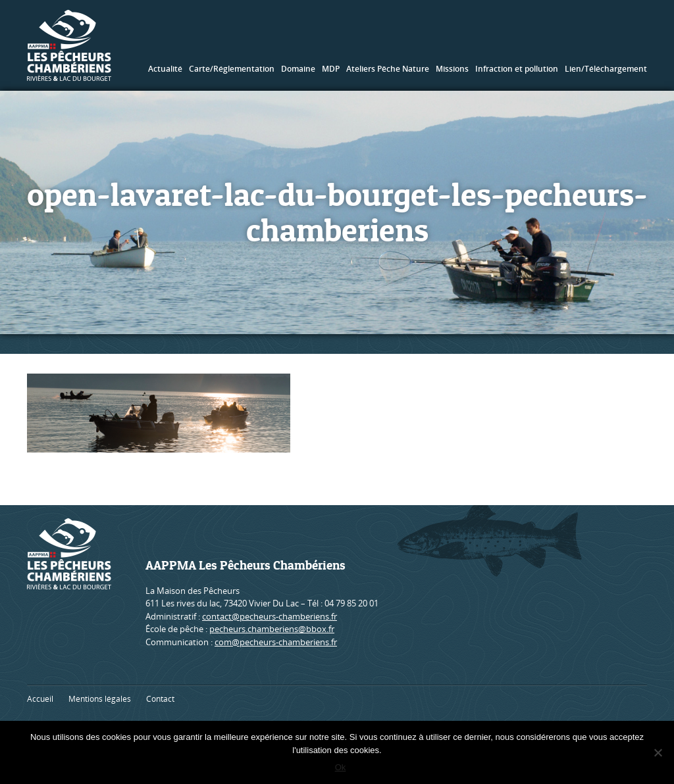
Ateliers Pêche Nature (388, 69)
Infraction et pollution (517, 69)
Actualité (165, 69)
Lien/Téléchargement (606, 69)
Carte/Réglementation (232, 69)
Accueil (40, 699)
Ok (341, 767)
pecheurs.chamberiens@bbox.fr (272, 629)
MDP (331, 69)
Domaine (298, 69)
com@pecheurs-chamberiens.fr (276, 642)
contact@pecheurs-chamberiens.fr (270, 616)
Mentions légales (100, 699)
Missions (452, 69)
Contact (160, 699)
